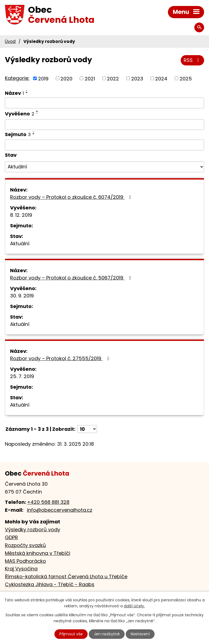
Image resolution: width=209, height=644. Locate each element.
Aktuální (20, 244)
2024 (161, 78)
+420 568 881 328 (48, 502)
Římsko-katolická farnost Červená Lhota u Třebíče (66, 577)
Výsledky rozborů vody (33, 530)
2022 (113, 78)
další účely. (134, 606)
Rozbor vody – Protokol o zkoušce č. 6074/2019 (72, 197)
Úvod (10, 41)
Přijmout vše (71, 634)
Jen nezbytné (107, 634)
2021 (90, 78)
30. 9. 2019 (22, 296)
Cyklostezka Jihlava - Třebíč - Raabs (50, 584)
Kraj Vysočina (21, 569)
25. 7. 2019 (22, 376)
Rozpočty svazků (25, 545)
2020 (66, 78)
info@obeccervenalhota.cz (60, 510)
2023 (137, 78)
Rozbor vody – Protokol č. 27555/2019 (61, 358)
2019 (43, 78)
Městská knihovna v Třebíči (38, 553)
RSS (193, 60)
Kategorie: (17, 78)
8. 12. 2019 (21, 215)
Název (14, 93)
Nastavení (140, 634)
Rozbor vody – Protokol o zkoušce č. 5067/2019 (72, 278)
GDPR (11, 537)
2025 (186, 78)
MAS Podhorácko (25, 561)
